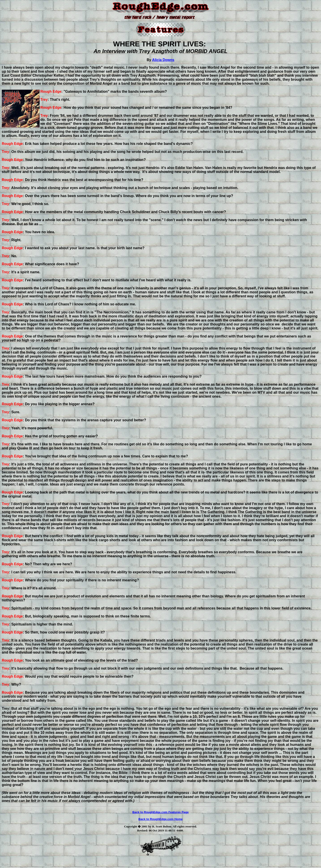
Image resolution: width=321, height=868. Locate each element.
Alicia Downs (163, 60)
